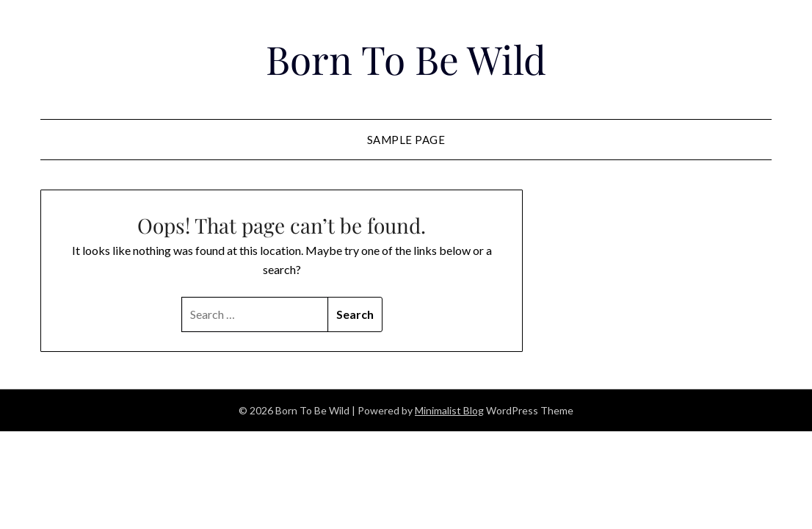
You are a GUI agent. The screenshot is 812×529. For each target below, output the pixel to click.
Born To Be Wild (406, 57)
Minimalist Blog (449, 410)
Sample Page (406, 140)
